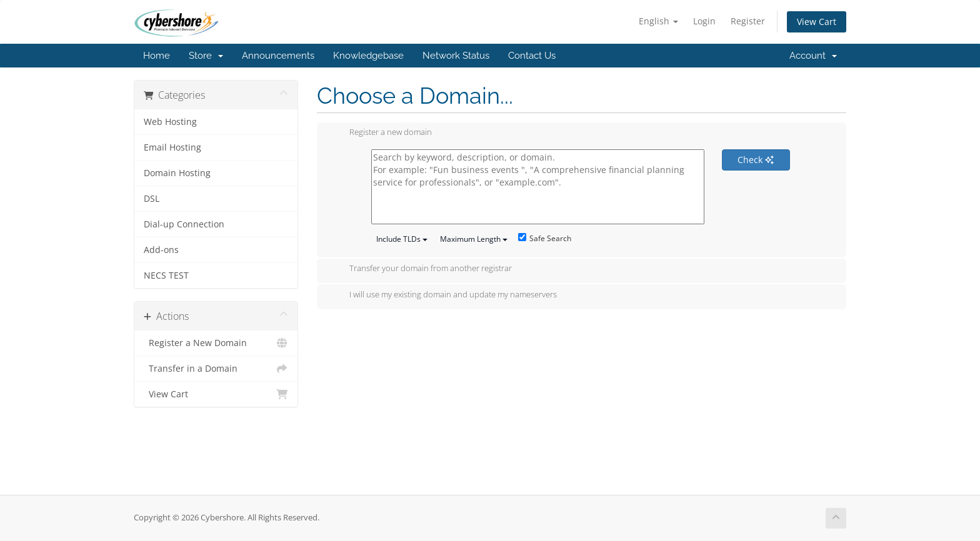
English (658, 21)
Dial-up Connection (184, 224)
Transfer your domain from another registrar (421, 269)
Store (206, 56)
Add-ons (161, 250)
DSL (152, 199)
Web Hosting (170, 122)
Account (813, 56)
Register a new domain (381, 133)
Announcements (278, 56)
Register (748, 21)
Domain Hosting (177, 173)
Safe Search (545, 238)
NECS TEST (166, 275)
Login (704, 21)
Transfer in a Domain (216, 369)
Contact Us (532, 56)
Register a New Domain (216, 343)
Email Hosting (172, 147)
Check (756, 160)
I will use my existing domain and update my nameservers (443, 295)
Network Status (456, 56)
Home (157, 56)
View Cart (817, 22)
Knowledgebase (368, 56)
